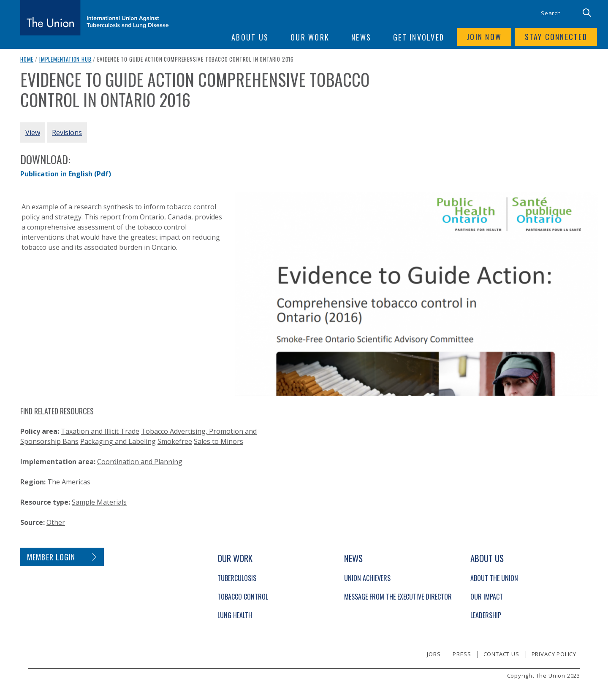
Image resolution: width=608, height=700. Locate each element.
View (33, 132)
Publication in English (66, 174)
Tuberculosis (237, 578)
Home (27, 59)
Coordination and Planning (140, 462)
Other (56, 522)
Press (462, 654)
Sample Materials (99, 502)
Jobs (434, 654)
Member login (51, 557)
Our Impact (487, 597)
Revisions (67, 132)
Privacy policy (554, 654)
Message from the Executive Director (398, 597)
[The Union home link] (95, 18)
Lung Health (235, 615)
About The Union (494, 578)
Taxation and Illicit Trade (100, 431)
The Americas (69, 482)
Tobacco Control (243, 597)
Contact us (501, 654)
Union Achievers (367, 578)
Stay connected (556, 37)
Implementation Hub (65, 59)
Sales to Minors (218, 441)
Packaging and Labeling (118, 441)
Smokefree (175, 441)
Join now (483, 37)
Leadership (486, 615)
